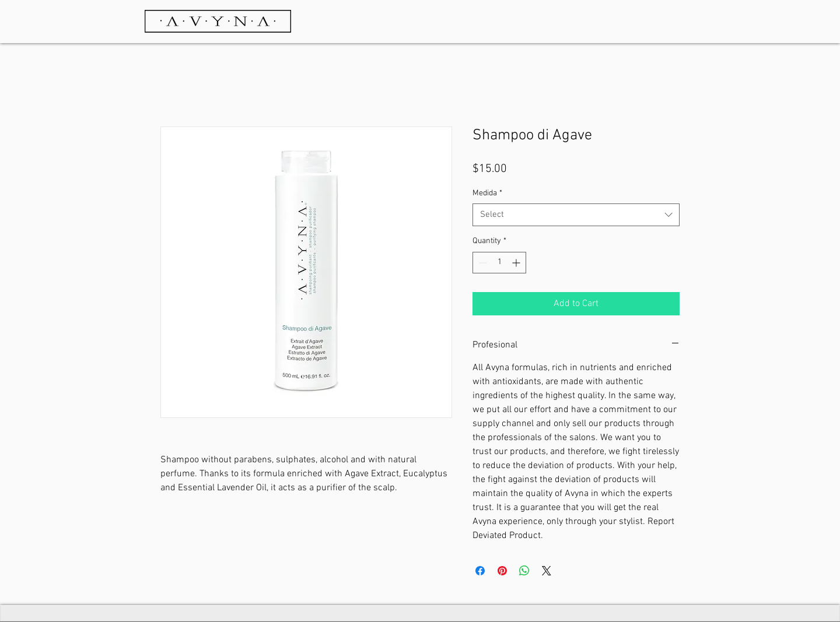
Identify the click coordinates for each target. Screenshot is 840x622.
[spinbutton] (499, 263)
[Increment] (517, 263)
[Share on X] (547, 571)
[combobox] (576, 215)
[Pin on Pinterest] (502, 571)
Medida (487, 193)
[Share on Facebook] (480, 571)
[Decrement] (482, 263)
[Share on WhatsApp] (524, 571)
